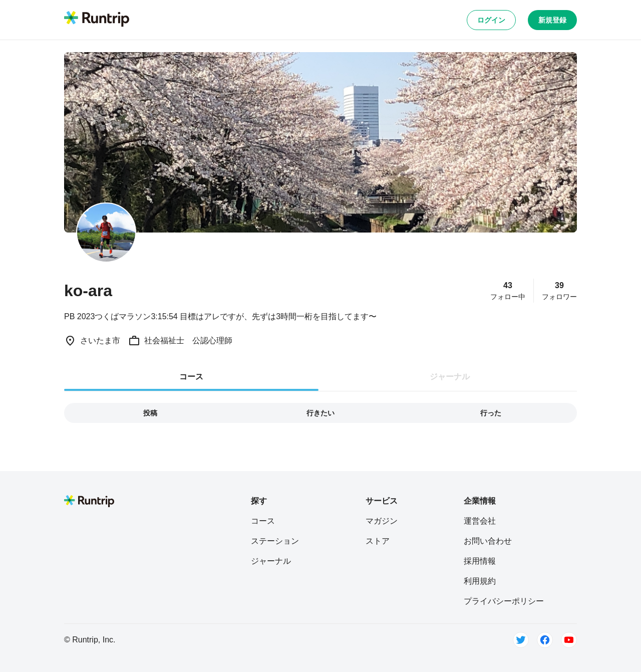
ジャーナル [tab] (450, 377)
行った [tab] (491, 413)
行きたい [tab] (320, 413)
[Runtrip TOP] (97, 20)
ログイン (491, 20)
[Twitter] (521, 640)
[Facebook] (545, 640)
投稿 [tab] (150, 413)
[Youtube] (569, 640)
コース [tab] (191, 377)
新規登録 (552, 20)
